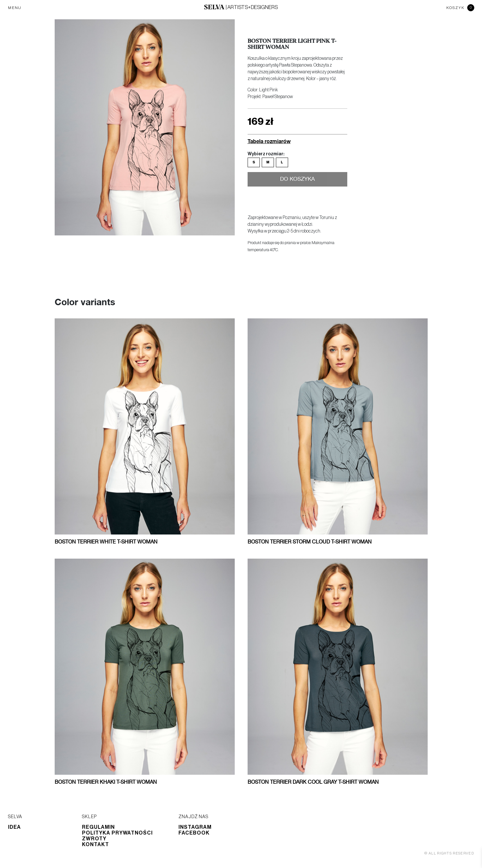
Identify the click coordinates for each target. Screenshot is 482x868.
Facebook (194, 833)
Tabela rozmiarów (269, 141)
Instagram (195, 827)
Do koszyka (297, 180)
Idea (14, 827)
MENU (15, 8)
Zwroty (94, 839)
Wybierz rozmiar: (266, 154)
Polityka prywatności (117, 833)
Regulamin (98, 827)
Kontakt (95, 845)
